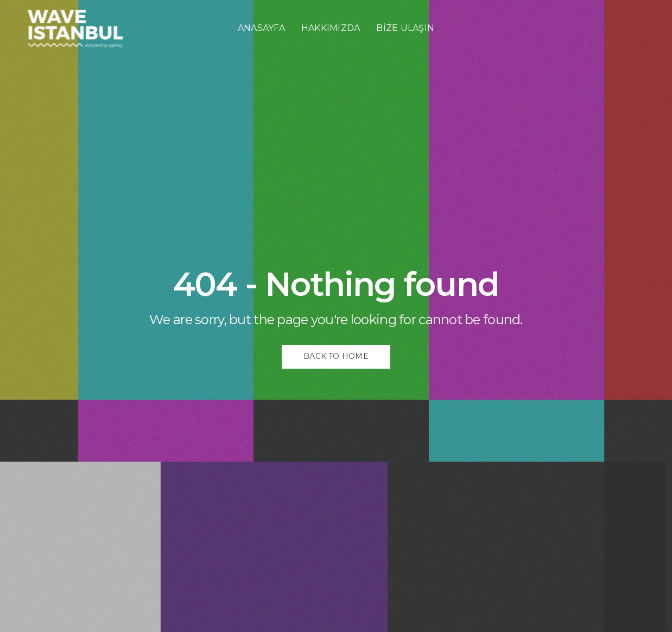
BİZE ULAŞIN (405, 28)
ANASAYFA (261, 28)
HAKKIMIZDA (331, 28)
